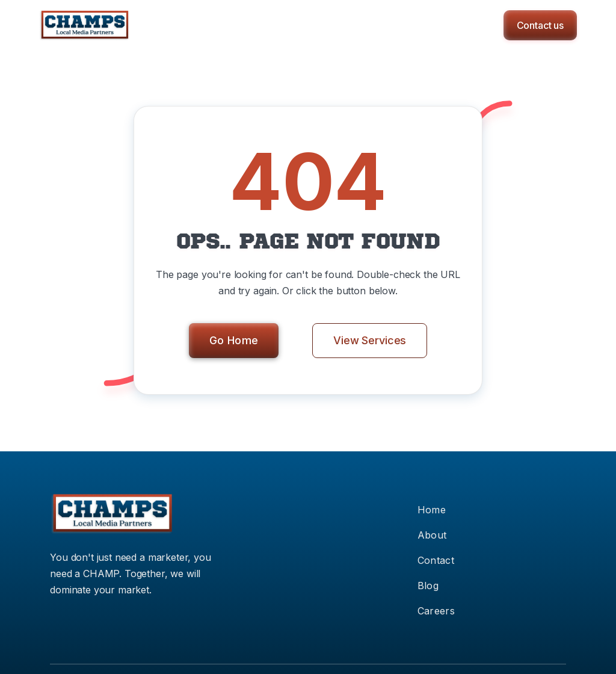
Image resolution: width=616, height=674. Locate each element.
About (432, 535)
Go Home (234, 340)
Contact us (540, 25)
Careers (436, 611)
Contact (436, 560)
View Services (370, 340)
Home (432, 510)
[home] (84, 25)
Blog (428, 586)
